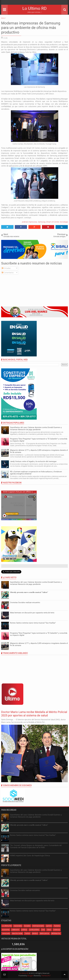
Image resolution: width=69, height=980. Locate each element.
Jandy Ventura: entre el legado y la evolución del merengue (33, 461)
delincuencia (45, 933)
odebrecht (15, 930)
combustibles (34, 930)
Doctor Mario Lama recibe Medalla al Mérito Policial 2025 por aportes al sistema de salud (34, 714)
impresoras (33, 222)
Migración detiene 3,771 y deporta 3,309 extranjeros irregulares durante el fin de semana (39, 451)
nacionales (18, 926)
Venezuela (6, 933)
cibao (49, 930)
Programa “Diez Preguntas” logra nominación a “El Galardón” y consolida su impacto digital (39, 440)
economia (6, 930)
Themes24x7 (46, 976)
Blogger (30, 976)
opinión (49, 926)
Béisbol (35, 933)
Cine (43, 930)
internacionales (38, 926)
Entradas (6, 268)
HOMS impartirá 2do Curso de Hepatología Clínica (30, 856)
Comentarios (8, 273)
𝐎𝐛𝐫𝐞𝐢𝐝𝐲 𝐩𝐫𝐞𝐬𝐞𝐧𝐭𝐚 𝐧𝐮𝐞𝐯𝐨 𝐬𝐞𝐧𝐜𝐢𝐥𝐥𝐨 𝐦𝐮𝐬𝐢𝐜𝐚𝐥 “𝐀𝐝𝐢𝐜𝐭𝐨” (29, 592)
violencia (57, 930)
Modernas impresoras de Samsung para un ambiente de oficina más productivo (31, 28)
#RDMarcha (56, 933)
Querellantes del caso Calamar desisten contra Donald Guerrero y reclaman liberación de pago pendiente (36, 428)
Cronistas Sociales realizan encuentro (25, 602)
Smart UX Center (53, 222)
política (24, 930)
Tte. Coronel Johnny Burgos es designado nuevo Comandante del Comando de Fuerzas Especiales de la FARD (36, 846)
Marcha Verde (17, 933)
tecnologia (64, 222)
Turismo (57, 926)
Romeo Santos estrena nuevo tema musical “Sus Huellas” (33, 623)
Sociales (27, 926)
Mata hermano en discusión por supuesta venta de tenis (32, 613)
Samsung (42, 222)
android (25, 222)
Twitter (27, 933)
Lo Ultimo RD (34, 8)
